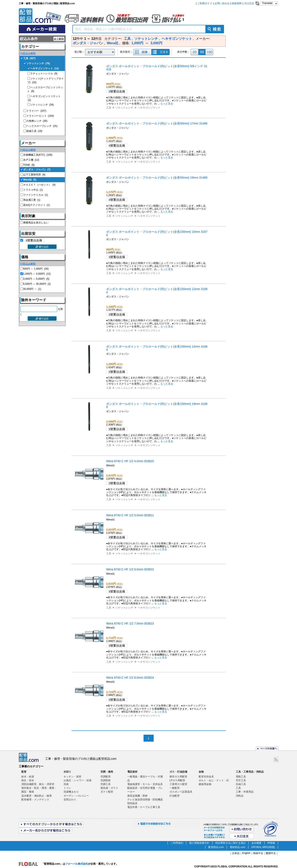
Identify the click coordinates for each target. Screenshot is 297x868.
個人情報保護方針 (199, 843)
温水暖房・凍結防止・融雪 (37, 796)
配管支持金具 (206, 777)
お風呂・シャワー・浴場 (77, 780)
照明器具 (132, 803)
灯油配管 (175, 796)
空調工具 (106, 784)
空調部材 (106, 780)
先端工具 (241, 784)
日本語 (236, 853)
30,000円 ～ (32, 289)
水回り (67, 772)
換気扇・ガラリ (109, 788)
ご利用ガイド (205, 3)
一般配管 (175, 788)
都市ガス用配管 (178, 777)
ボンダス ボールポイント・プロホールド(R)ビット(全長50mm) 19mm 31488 (157, 178)
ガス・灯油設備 (178, 772)
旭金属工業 (32, 200)
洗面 (66, 784)
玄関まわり (70, 800)
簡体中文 (258, 853)
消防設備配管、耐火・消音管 (38, 784)
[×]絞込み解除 (28, 53)
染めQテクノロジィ (37, 205)
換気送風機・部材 (137, 796)
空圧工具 (241, 780)
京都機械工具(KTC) (38, 155)
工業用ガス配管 (178, 784)
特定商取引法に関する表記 (231, 843)
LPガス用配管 (177, 780)
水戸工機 (31, 160)
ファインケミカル (36, 195)
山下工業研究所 (34, 175)
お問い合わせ (222, 3)
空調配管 (106, 777)
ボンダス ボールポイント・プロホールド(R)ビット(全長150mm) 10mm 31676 (157, 233)
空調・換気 (107, 772)
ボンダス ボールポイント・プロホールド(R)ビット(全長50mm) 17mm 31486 (157, 123)
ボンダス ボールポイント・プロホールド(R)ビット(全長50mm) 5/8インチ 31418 (157, 68)
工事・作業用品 (245, 792)
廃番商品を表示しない (36, 223)
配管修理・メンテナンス (35, 800)
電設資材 (132, 772)
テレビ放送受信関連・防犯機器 (145, 800)
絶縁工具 (34, 131)
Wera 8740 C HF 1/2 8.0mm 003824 (130, 678)
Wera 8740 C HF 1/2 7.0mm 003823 (130, 623)
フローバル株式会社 (77, 864)
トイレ (67, 788)
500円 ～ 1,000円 (36, 269)
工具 (29, 58)
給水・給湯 (28, 777)
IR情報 (271, 843)
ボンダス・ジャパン (37, 170)
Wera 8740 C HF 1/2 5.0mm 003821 (130, 515)
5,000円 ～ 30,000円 (37, 284)
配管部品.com (216, 847)
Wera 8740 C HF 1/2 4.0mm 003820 (130, 461)
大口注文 (249, 3)
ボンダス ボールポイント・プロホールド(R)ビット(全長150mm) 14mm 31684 (157, 348)
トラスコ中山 (33, 190)
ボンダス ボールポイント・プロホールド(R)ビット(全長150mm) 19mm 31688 (157, 405)
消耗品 (240, 796)
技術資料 (237, 3)
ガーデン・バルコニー (76, 796)
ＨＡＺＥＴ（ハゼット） (39, 185)
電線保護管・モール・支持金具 (145, 784)
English (246, 853)
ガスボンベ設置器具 (181, 792)
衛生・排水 (28, 780)
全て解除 (59, 39)
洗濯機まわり (71, 792)
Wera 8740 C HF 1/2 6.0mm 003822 (130, 569)
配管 (24, 772)
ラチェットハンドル (44, 74)
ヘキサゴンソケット (45, 68)
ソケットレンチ (38, 63)
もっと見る (167, 104)
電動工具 (241, 777)
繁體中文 (271, 853)
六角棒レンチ (37, 121)
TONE (29, 165)
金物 (201, 772)
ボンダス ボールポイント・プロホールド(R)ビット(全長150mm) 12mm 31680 (157, 291)
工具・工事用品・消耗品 (250, 772)
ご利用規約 (177, 843)
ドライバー (36, 111)
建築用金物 (205, 784)
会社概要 (256, 843)
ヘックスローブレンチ (42, 126)
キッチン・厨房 (72, 777)
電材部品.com (237, 847)
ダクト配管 (107, 792)
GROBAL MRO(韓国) (263, 847)
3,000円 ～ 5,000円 (36, 279)
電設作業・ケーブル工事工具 (144, 807)
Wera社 (30, 180)
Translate (267, 3)
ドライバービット (40, 116)
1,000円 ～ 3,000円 (37, 274)
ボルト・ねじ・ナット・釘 (214, 780)
